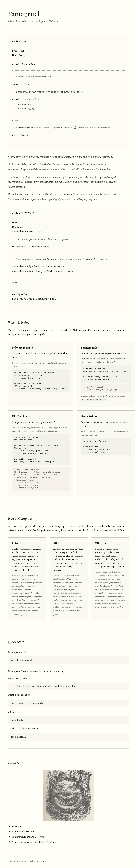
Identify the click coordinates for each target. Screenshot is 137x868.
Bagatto (41, 861)
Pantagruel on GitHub (24, 831)
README (17, 826)
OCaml (42, 671)
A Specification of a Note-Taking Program (34, 842)
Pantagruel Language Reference (29, 837)
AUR (24, 652)
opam (61, 671)
